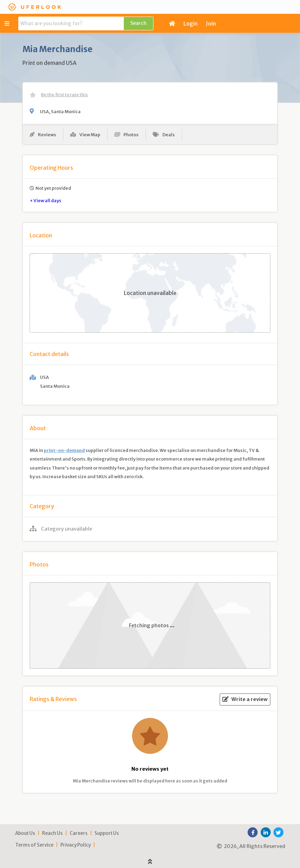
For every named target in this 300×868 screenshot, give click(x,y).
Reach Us (52, 833)
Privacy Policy (76, 845)
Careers (79, 833)
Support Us (107, 833)
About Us (25, 833)
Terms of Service (34, 845)
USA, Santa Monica (60, 111)
